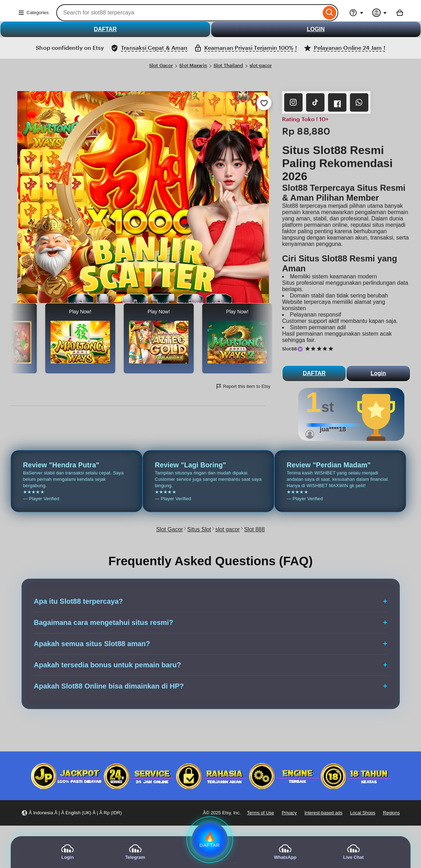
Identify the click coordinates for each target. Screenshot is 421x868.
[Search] (330, 13)
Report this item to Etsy (243, 386)
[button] (72, 813)
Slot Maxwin (193, 66)
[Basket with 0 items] (400, 13)
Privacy (289, 813)
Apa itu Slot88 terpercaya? (78, 601)
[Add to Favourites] (264, 103)
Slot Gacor (161, 66)
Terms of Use (261, 813)
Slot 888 (254, 529)
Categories (33, 13)
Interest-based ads (323, 813)
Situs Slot (199, 529)
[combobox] (189, 13)
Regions (391, 813)
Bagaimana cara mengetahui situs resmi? (104, 622)
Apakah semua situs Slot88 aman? (92, 644)
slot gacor (261, 66)
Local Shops (362, 813)
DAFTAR (105, 29)
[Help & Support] (356, 13)
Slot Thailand (228, 66)
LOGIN (316, 29)
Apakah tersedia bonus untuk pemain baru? (108, 665)
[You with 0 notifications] (380, 13)
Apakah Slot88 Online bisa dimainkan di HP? (109, 686)
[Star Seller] (300, 349)
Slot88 (290, 349)
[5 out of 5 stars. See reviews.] (320, 349)
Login (378, 373)
